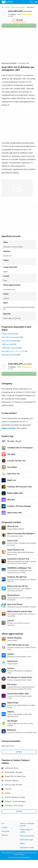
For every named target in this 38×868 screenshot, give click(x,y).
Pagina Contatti (8, 428)
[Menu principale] (36, 2)
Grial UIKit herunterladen (11, 337)
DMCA (22, 844)
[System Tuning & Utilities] (18, 7)
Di (12, 14)
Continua (19, 752)
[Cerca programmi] (32, 2)
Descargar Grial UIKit (9, 355)
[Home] (2, 7)
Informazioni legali (26, 840)
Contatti (4, 827)
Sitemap (5, 835)
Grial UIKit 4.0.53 (8, 746)
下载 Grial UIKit (7, 344)
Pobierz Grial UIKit (8, 334)
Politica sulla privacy (27, 836)
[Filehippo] (7, 2)
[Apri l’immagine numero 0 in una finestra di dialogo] (17, 188)
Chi (3, 823)
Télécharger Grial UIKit (10, 348)
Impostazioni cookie (27, 847)
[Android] (7, 7)
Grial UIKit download (9, 341)
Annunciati (5, 831)
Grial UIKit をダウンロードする (13, 351)
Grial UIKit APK (20, 11)
